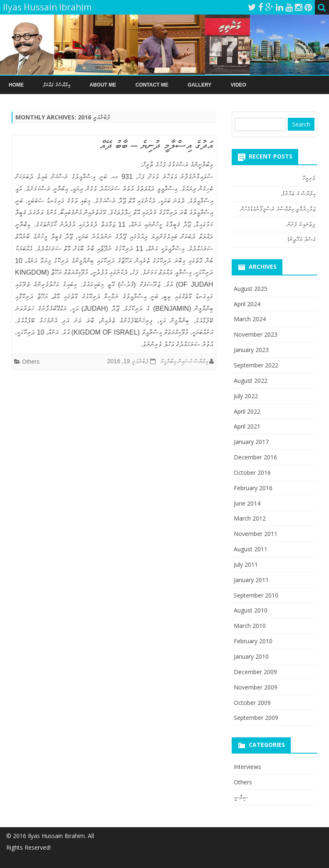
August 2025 (251, 289)
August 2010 (251, 610)
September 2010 (256, 595)
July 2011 (246, 564)
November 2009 (256, 687)
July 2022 (246, 396)
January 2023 (251, 350)
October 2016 (252, 472)
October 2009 (252, 703)
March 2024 (250, 319)
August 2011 (251, 549)
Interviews (247, 767)
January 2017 (251, 442)
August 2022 (251, 381)
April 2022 (247, 411)
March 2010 (250, 626)
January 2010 (251, 656)
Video (239, 85)
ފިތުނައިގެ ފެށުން (301, 224)
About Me (103, 85)
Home (16, 85)
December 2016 (255, 457)
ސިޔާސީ (241, 797)
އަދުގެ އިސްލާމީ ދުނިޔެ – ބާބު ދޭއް (156, 145)
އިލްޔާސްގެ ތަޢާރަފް (56, 85)
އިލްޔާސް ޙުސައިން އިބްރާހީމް (184, 361)
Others (31, 362)
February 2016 (253, 488)
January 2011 (251, 580)
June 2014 (247, 503)
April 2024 (247, 304)
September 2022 (256, 365)
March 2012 (250, 518)
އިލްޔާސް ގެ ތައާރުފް (298, 193)
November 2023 (256, 334)
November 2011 (256, 534)
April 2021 (247, 426)
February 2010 (253, 641)
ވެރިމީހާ (309, 178)
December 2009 (255, 672)
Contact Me (152, 85)
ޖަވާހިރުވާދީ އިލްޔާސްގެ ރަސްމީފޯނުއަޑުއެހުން (278, 209)
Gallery (199, 85)
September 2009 (256, 718)
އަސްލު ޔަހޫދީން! (301, 239)
